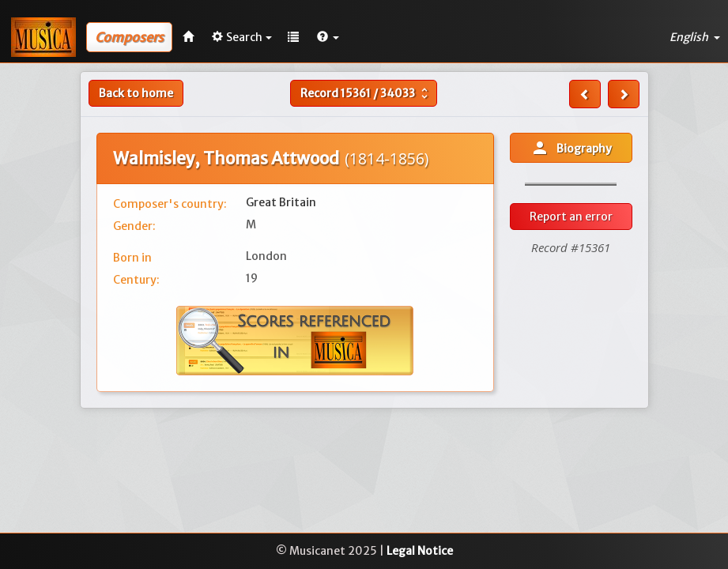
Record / (366, 93)
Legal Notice (420, 551)
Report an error (571, 217)
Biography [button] (571, 148)
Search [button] (242, 37)
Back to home (136, 93)
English (695, 37)
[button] (328, 37)
